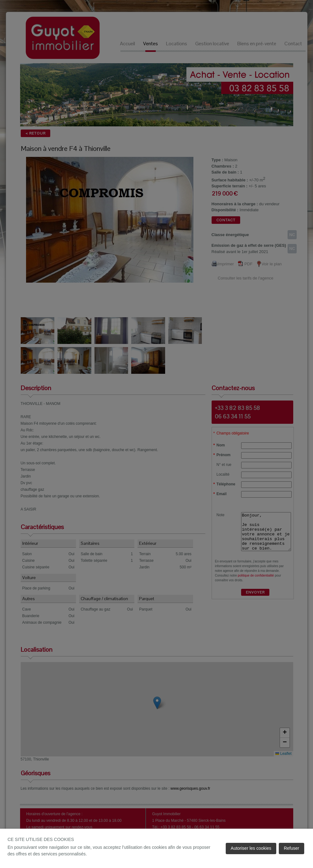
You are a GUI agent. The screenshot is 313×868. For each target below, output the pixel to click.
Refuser (291, 848)
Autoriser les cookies (251, 848)
